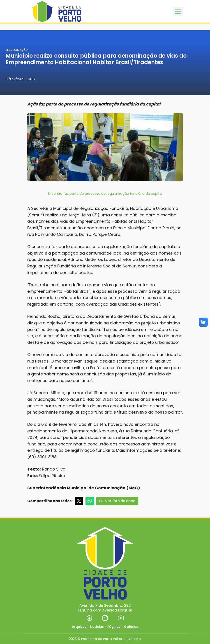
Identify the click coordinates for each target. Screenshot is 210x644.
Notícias (97, 627)
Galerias (131, 627)
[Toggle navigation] (178, 11)
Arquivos (79, 627)
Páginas (114, 627)
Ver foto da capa (117, 501)
